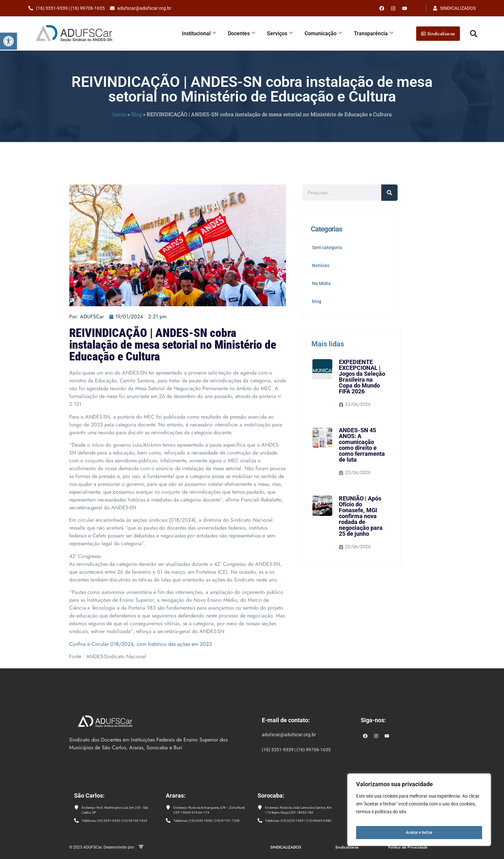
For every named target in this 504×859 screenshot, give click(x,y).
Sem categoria (327, 247)
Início (119, 114)
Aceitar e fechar (419, 833)
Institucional (207, 33)
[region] (419, 812)
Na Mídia (321, 283)
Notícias (321, 265)
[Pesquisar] (389, 193)
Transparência (375, 33)
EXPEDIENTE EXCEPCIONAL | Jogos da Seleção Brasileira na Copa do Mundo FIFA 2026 (362, 377)
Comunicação (327, 33)
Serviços (285, 33)
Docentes (248, 33)
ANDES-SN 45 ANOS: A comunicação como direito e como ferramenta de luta (362, 445)
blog (317, 301)
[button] (8, 41)
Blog (136, 114)
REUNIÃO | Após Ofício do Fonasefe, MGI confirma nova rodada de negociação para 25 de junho (361, 516)
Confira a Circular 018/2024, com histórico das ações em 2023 (141, 644)
